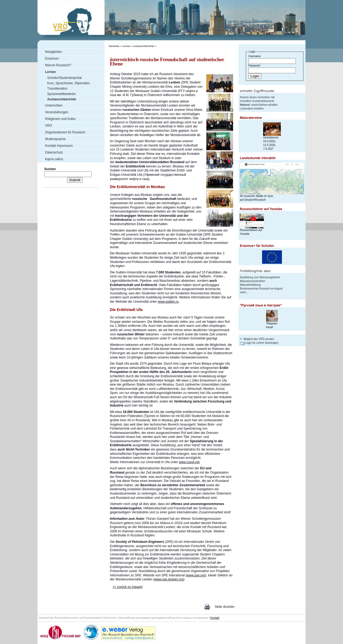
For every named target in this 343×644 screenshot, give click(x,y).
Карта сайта (54, 159)
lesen (253, 97)
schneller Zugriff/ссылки (257, 91)
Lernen (126, 46)
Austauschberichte (143, 46)
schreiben (264, 97)
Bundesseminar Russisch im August (261, 289)
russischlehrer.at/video (264, 105)
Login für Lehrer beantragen (262, 343)
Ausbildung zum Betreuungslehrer (260, 277)
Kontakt (215, 618)
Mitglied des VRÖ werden (259, 339)
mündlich (246, 101)
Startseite (114, 46)
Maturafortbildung (250, 285)
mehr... (244, 292)
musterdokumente (263, 101)
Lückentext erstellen (252, 109)
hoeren (245, 97)
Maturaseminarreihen (253, 281)
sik (273, 97)
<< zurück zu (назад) (128, 587)
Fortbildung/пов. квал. (256, 271)
